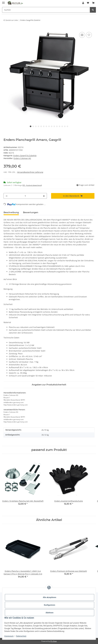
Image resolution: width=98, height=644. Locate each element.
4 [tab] (38, 126)
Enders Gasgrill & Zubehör (25, 156)
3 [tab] (36, 126)
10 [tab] (54, 126)
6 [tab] (44, 126)
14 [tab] (65, 126)
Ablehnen (49, 613)
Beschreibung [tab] (11, 212)
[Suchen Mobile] (46, 10)
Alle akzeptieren (49, 597)
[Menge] (25, 196)
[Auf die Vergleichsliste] (82, 35)
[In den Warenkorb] (6, 28)
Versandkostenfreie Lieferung (30, 172)
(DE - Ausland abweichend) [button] (32, 185)
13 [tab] (62, 126)
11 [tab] (57, 126)
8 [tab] (49, 126)
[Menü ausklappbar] (3, 2)
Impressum (9, 636)
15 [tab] (67, 126)
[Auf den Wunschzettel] (89, 35)
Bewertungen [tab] (31, 212)
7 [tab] (46, 126)
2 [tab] (33, 126)
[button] (83, 3)
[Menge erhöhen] (44, 196)
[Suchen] (93, 10)
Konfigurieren (49, 605)
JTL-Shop (53, 641)
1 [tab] (31, 126)
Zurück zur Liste (12, 20)
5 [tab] (41, 126)
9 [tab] (52, 126)
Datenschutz (21, 636)
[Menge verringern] (7, 196)
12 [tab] (60, 126)
